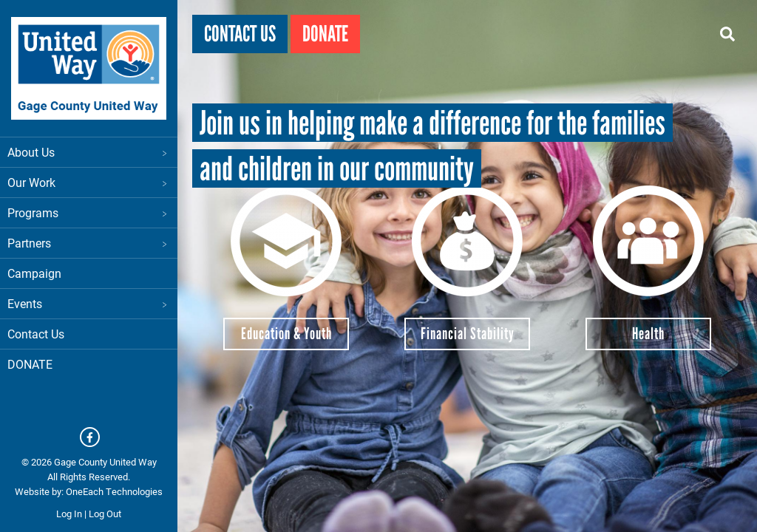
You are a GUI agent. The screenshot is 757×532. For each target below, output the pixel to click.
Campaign (34, 273)
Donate (325, 34)
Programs (89, 212)
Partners (89, 243)
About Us (89, 152)
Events (89, 303)
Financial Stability (468, 334)
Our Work (89, 182)
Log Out (105, 514)
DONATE (30, 364)
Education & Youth (286, 334)
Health (648, 334)
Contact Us (36, 334)
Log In (69, 514)
